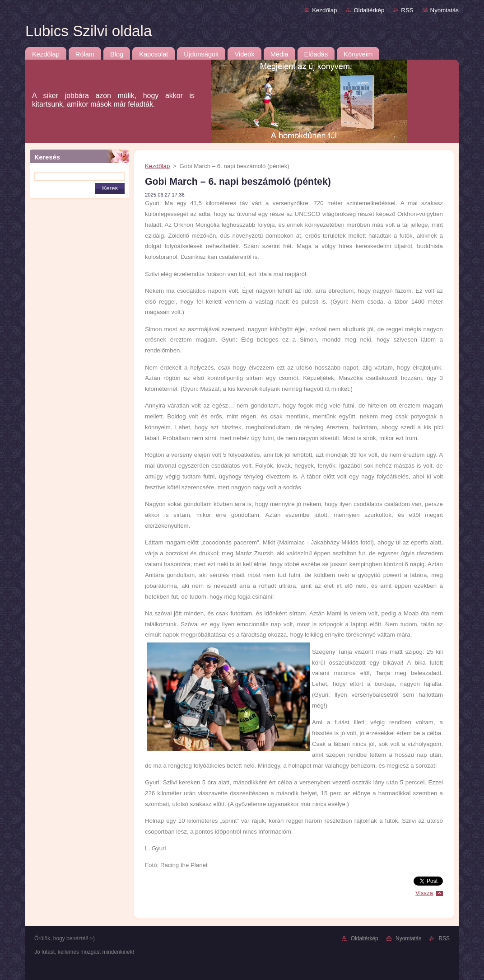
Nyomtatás (444, 10)
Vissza (424, 893)
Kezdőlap (324, 10)
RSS (407, 10)
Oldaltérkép (369, 10)
